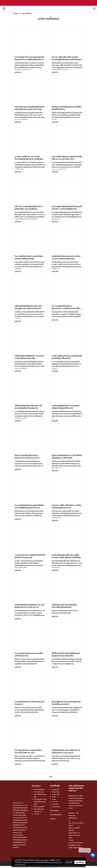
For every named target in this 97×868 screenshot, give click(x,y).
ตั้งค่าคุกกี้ (69, 862)
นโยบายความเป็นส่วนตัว (55, 862)
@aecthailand (78, 848)
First (46, 776)
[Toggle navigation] (94, 9)
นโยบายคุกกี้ (22, 864)
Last (51, 776)
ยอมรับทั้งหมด (80, 862)
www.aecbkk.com (74, 833)
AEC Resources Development (74, 816)
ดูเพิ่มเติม (18, 72)
